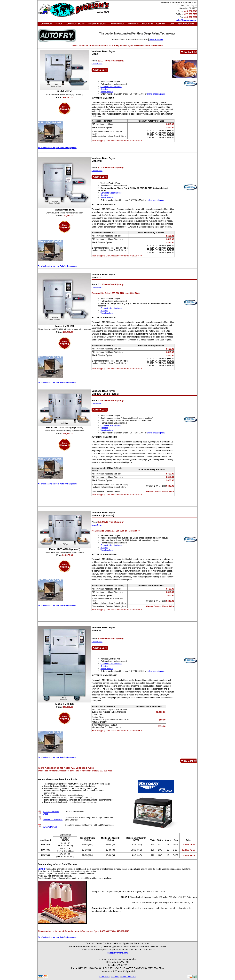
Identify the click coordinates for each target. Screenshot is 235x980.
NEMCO (41, 869)
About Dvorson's (128, 977)
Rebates (104, 89)
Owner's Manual (50, 827)
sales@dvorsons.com (186, 20)
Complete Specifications (111, 87)
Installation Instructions (53, 819)
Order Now (104, 977)
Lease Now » (97, 64)
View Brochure (156, 40)
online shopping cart (156, 94)
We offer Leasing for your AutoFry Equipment (57, 148)
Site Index (115, 977)
